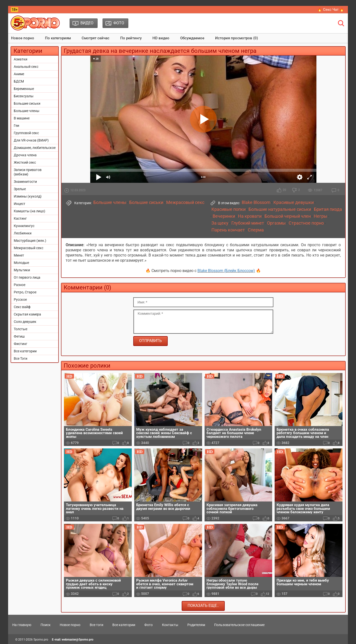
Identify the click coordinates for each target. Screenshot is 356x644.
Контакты (170, 625)
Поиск (46, 625)
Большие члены (27, 111)
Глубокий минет (248, 223)
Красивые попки (229, 209)
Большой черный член (288, 216)
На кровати (250, 216)
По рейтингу (131, 38)
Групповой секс (26, 133)
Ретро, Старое (25, 292)
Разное (20, 285)
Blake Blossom (256, 202)
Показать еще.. (203, 606)
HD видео (161, 38)
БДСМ (19, 81)
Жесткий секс (25, 162)
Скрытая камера (27, 314)
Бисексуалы (24, 96)
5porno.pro (41, 640)
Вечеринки (224, 216)
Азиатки (21, 59)
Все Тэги (21, 358)
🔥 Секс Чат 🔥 (331, 10)
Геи (16, 126)
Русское (20, 300)
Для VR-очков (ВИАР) (31, 140)
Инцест (20, 204)
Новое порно (23, 38)
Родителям (196, 625)
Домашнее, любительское (35, 148)
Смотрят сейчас (96, 38)
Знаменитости (25, 182)
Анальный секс (26, 67)
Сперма (256, 230)
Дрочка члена (25, 155)
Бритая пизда (328, 209)
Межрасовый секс (29, 248)
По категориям (58, 38)
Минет (19, 255)
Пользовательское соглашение (239, 625)
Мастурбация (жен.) (30, 241)
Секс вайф (22, 307)
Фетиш (19, 336)
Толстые (21, 329)
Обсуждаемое (192, 38)
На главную (22, 625)
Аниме (19, 74)
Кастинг (20, 218)
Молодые (21, 263)
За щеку (220, 223)
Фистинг (21, 344)
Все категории (25, 351)
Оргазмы (276, 223)
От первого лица (27, 277)
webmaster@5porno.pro (78, 640)
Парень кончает (228, 230)
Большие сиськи (27, 103)
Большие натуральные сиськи (280, 209)
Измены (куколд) (28, 196)
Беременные (24, 89)
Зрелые (20, 189)
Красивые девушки (294, 202)
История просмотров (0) (237, 38)
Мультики (22, 270)
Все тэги (96, 625)
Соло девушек (25, 322)
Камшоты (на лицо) (30, 211)
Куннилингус (24, 226)
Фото (148, 625)
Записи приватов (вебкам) (28, 172)
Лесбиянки (23, 233)
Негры (320, 216)
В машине (22, 118)
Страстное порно (306, 223)
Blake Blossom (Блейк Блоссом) (226, 271)
